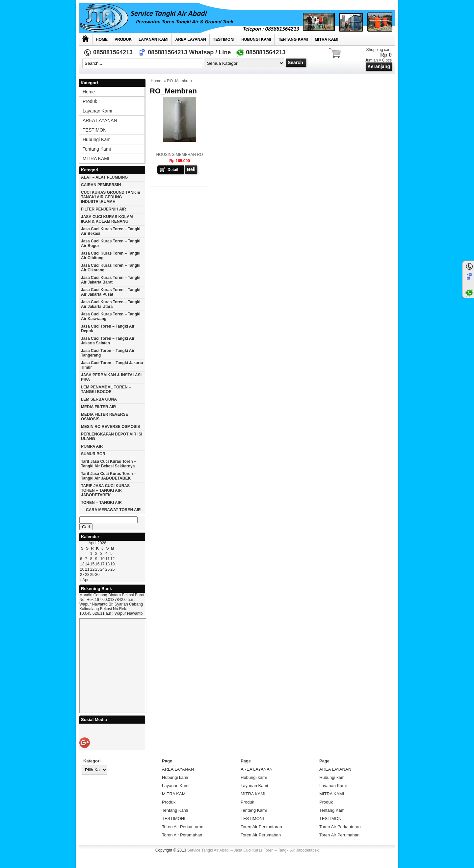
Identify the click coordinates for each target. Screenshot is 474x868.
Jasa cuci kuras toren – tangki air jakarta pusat (111, 292)
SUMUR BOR (93, 454)
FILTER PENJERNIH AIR (104, 209)
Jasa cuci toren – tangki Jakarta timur (112, 365)
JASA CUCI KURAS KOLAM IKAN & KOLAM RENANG (107, 219)
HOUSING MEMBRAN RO (179, 155)
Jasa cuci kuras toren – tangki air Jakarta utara (111, 304)
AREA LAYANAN (190, 39)
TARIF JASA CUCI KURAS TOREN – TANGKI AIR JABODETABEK (105, 490)
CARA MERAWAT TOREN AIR (113, 510)
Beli (191, 169)
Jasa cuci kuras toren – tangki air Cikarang (111, 268)
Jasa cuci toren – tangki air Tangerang (108, 353)
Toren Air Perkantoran (183, 827)
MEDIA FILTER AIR (98, 407)
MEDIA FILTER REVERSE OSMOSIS (105, 417)
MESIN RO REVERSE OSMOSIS (110, 427)
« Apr (84, 580)
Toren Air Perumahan (182, 835)
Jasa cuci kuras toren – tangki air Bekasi (111, 231)
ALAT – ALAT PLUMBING (104, 177)
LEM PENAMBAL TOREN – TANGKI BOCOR (106, 389)
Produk (123, 39)
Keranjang (379, 66)
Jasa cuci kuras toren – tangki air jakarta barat (111, 280)
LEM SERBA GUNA (99, 399)
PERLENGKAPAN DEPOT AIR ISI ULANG (112, 436)
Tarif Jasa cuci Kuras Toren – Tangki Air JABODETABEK (109, 476)
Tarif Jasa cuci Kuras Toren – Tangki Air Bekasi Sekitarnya (109, 464)
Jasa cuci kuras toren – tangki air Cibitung (111, 256)
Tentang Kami (293, 39)
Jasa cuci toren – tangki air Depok (108, 329)
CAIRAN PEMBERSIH (101, 185)
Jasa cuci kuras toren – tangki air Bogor (111, 243)
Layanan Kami (153, 39)
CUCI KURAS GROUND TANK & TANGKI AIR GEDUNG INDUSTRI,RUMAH (111, 197)
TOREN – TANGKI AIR (101, 503)
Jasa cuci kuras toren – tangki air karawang (111, 316)
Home (102, 39)
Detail (173, 170)
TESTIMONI (224, 39)
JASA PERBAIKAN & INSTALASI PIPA (111, 377)
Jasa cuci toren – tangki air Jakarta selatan (108, 341)
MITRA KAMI (327, 39)
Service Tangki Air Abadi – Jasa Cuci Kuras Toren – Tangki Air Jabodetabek (253, 850)
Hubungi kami (256, 39)
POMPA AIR (92, 446)
